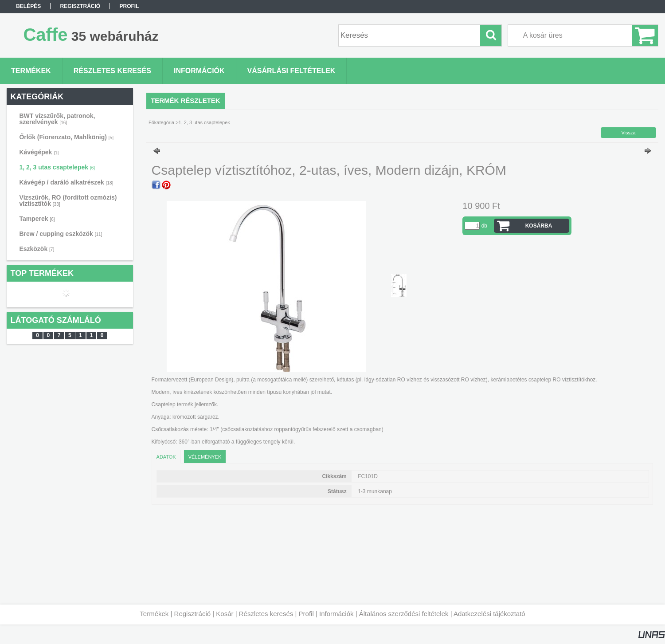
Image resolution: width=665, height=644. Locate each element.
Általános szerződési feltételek (404, 614)
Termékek (154, 614)
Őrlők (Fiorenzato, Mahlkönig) (66, 137)
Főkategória (161, 122)
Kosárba (539, 226)
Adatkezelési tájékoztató (489, 614)
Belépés (28, 6)
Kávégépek (39, 152)
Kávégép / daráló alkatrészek (66, 182)
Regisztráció (193, 614)
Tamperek (37, 219)
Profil (306, 614)
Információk (336, 614)
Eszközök (37, 249)
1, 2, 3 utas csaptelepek (57, 167)
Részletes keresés (266, 614)
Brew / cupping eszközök (61, 234)
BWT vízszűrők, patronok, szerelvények (57, 119)
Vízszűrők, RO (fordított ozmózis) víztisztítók (68, 200)
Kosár (225, 614)
